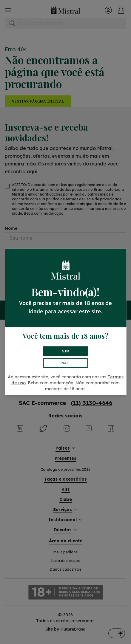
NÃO (65, 363)
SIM (66, 351)
